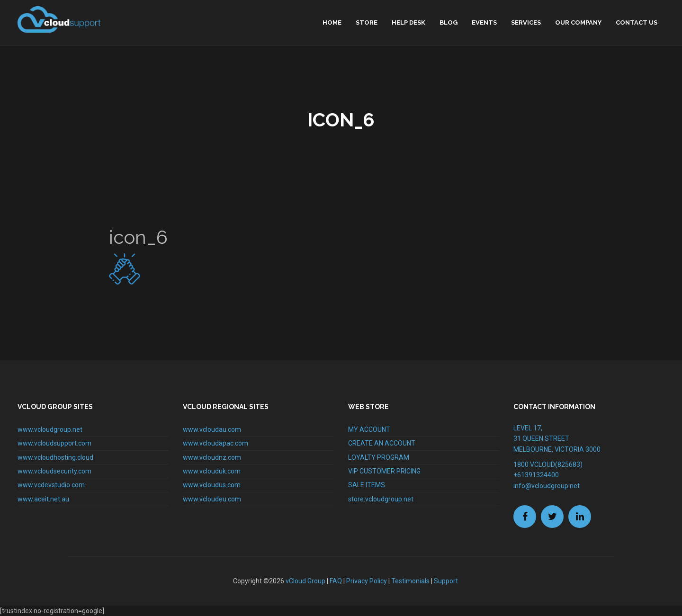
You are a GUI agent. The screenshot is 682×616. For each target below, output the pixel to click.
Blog (449, 22)
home (332, 22)
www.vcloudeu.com (212, 499)
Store (367, 22)
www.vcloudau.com (212, 429)
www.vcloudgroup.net (50, 429)
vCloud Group (305, 581)
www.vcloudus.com (212, 485)
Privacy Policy (367, 581)
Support (446, 581)
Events (484, 22)
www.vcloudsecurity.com (54, 471)
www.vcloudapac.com (215, 443)
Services (526, 22)
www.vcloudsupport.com (54, 443)
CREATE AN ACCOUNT (382, 443)
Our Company (578, 22)
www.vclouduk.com (212, 471)
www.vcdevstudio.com (51, 485)
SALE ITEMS (367, 485)
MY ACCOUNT (369, 429)
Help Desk (408, 22)
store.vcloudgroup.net (381, 499)
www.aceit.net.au (43, 499)
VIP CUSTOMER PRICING (384, 471)
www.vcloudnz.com (212, 457)
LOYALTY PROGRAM (379, 457)
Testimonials (410, 581)
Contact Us (637, 22)
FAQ (336, 581)
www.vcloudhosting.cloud (55, 457)
